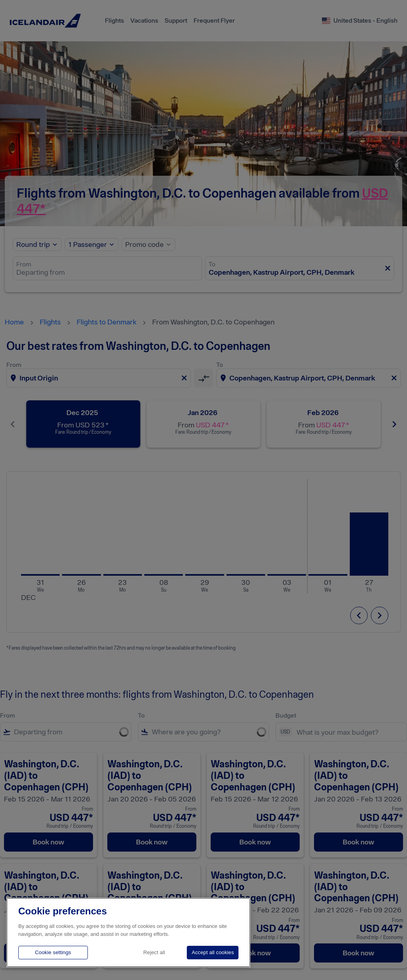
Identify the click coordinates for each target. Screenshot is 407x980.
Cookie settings (53, 952)
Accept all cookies (213, 952)
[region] (128, 932)
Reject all (154, 952)
